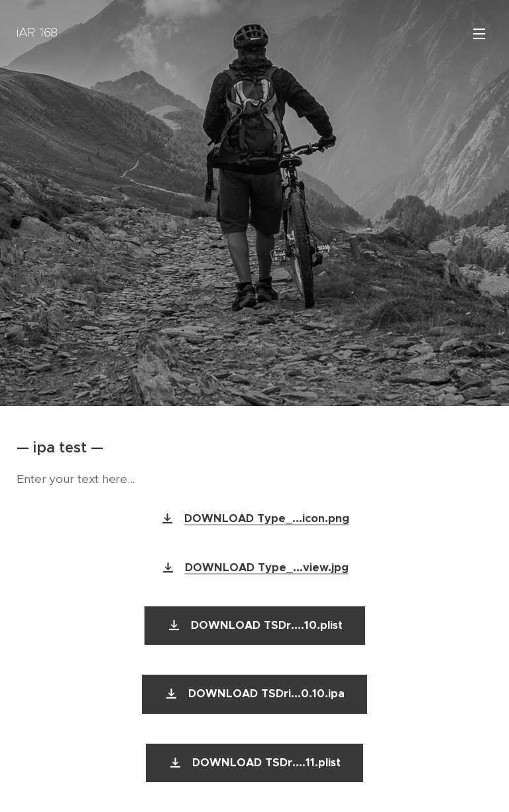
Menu (479, 34)
